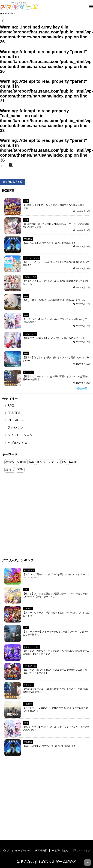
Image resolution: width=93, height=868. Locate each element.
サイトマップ (82, 850)
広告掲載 (41, 850)
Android (22, 462)
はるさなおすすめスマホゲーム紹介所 (47, 861)
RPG (26, 201)
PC (64, 462)
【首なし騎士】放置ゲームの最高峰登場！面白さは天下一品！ (55, 300)
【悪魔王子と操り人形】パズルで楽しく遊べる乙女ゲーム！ (54, 338)
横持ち (10, 462)
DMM (20, 469)
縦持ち (10, 470)
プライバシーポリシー (16, 850)
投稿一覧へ (83, 389)
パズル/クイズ (30, 277)
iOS (32, 462)
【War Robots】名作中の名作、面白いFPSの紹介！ (49, 243)
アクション (29, 373)
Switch (73, 462)
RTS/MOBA (16, 420)
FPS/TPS (28, 239)
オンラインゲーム (48, 462)
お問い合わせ (60, 850)
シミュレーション (31, 258)
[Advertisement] (37, 518)
